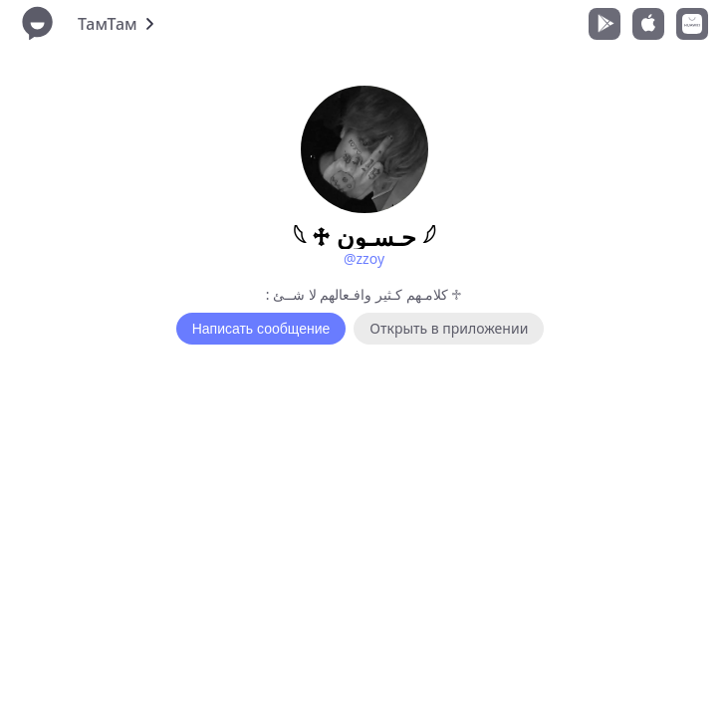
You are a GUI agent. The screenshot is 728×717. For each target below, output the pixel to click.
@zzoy (364, 258)
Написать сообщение (261, 329)
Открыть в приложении (449, 328)
